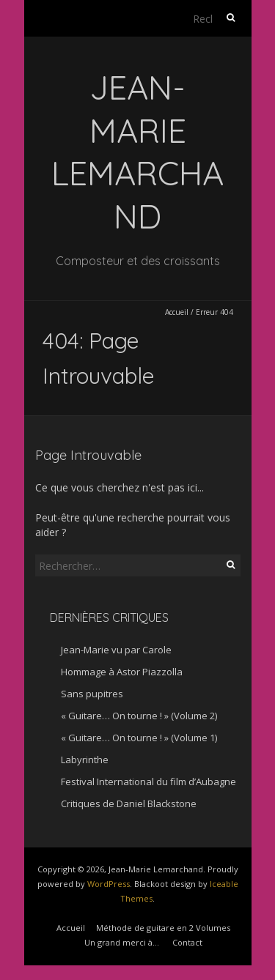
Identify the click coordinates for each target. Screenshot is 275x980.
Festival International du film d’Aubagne (148, 782)
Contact (187, 942)
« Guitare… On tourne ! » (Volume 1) (139, 738)
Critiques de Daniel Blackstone (129, 803)
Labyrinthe (85, 760)
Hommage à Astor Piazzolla (122, 672)
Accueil (177, 312)
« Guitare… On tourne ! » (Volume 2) (139, 716)
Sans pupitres (92, 694)
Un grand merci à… (122, 942)
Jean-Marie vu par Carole (116, 650)
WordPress (109, 884)
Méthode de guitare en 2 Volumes (163, 928)
